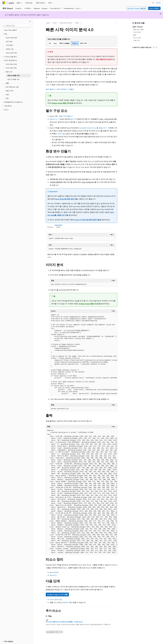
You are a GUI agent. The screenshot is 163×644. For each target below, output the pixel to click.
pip (72, 119)
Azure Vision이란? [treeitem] (12, 38)
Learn (48, 23)
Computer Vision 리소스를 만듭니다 (92, 128)
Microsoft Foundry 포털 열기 (137, 8)
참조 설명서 (50, 89)
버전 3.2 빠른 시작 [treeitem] (13, 79)
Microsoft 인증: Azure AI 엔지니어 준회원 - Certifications (64, 622)
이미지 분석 (137, 32)
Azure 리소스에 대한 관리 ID (65, 199)
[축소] (30, 21)
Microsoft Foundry (66, 23)
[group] (83, 354)
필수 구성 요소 (138, 27)
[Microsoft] (4, 3)
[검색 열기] (153, 3)
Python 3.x (53, 119)
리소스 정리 (137, 38)
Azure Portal (54, 572)
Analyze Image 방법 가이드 (61, 103)
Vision (77, 23)
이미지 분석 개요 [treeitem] (11, 64)
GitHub (65, 602)
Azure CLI (53, 575)
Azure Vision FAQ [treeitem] (11, 53)
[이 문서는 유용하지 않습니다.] (156, 47)
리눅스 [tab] (58, 227)
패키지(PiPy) (62, 89)
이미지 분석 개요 (56, 599)
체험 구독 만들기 (65, 116)
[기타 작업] (115, 23)
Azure (55, 23)
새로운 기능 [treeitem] (10, 49)
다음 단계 (136, 40)
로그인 (158, 3)
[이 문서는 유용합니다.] (154, 47)
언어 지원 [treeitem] (9, 41)
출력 (135, 35)
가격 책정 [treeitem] (9, 45)
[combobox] (17, 26)
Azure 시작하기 (154, 8)
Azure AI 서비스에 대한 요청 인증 (87, 220)
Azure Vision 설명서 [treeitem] (10, 30)
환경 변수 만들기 (139, 29)
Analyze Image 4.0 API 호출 (57, 594)
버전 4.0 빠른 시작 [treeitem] (13, 75)
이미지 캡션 (62, 134)
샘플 (71, 89)
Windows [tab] (50, 227)
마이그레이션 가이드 (103, 59)
